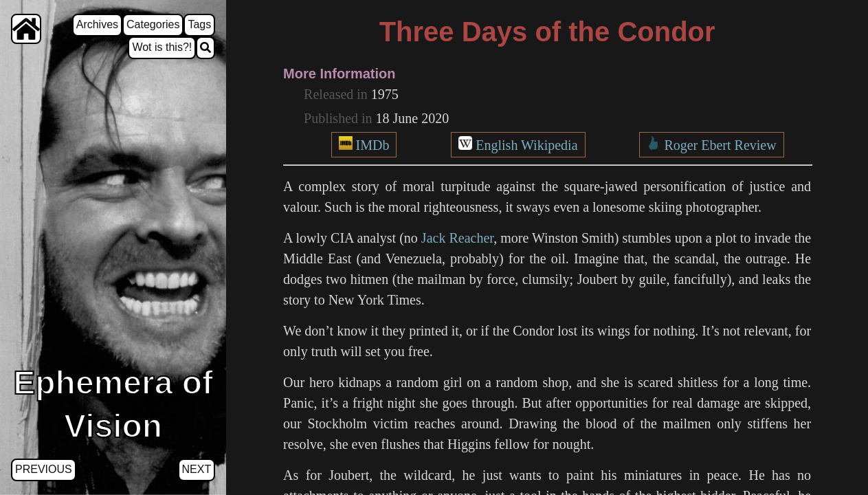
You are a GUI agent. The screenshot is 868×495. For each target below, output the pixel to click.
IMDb (373, 145)
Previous (44, 469)
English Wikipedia (526, 145)
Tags (199, 24)
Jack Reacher (457, 238)
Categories (153, 24)
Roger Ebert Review (720, 145)
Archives (97, 24)
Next (197, 469)
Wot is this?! (162, 47)
